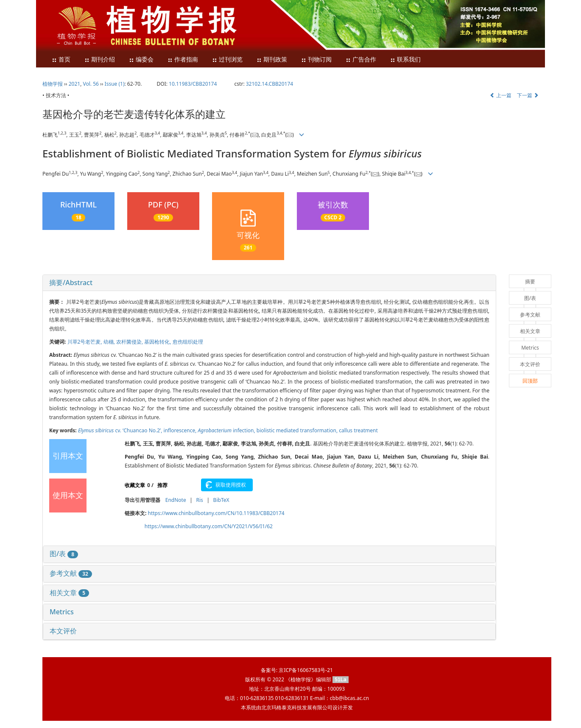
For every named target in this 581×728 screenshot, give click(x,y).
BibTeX (221, 500)
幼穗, (110, 342)
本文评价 (63, 631)
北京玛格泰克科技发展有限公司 (297, 707)
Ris (199, 500)
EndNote (176, 500)
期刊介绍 (100, 60)
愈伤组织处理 (188, 342)
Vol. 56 (91, 84)
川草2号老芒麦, (85, 342)
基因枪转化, (158, 342)
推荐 (162, 485)
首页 (61, 60)
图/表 (64, 554)
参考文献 (71, 573)
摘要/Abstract (71, 283)
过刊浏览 (227, 60)
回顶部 (530, 381)
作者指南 (183, 60)
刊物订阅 (316, 60)
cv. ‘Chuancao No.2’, (121, 430)
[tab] (269, 283)
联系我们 (405, 60)
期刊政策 (272, 60)
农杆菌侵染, (130, 342)
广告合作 (361, 60)
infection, (227, 430)
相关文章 (69, 593)
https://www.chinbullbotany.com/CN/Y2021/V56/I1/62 (209, 526)
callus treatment (358, 430)
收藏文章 (135, 485)
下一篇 (528, 95)
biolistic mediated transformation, (298, 430)
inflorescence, (181, 430)
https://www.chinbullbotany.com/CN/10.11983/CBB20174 (216, 513)
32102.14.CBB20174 (270, 84)
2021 (74, 84)
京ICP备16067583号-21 (306, 670)
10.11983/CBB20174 (193, 84)
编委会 (141, 60)
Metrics (62, 612)
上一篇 (501, 95)
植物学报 (53, 84)
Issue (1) (115, 84)
